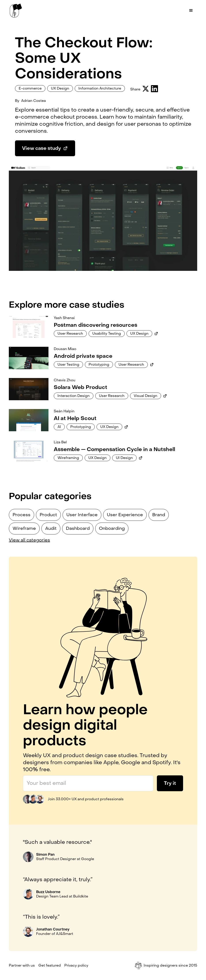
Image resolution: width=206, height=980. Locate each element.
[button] (191, 11)
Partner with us (22, 965)
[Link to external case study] (156, 334)
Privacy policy (76, 965)
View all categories (29, 540)
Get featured (50, 965)
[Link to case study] (29, 327)
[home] (16, 11)
